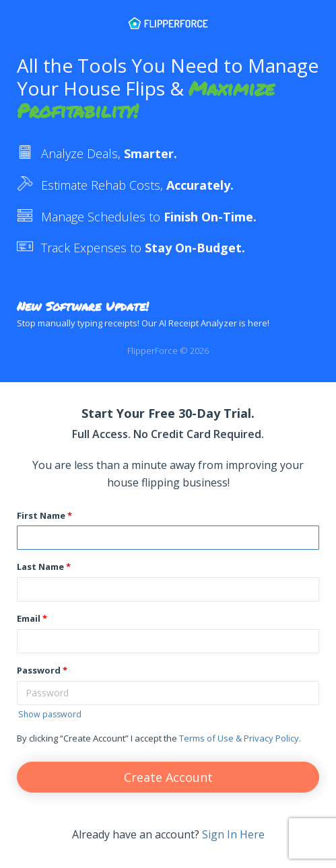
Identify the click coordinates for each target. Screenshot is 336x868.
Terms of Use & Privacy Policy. (240, 738)
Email (29, 618)
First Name (41, 515)
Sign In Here (233, 834)
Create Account (168, 777)
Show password (50, 714)
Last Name (40, 567)
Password (39, 670)
